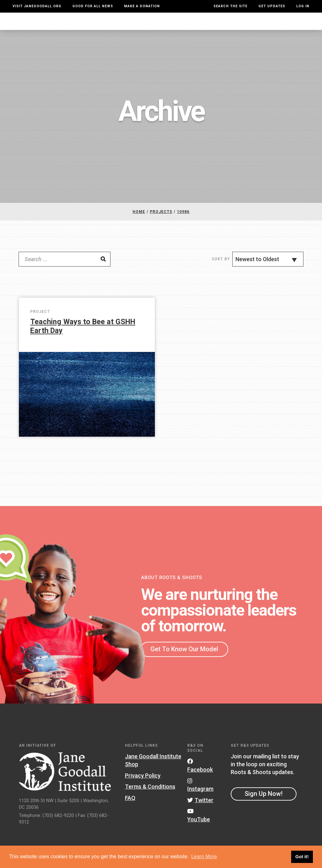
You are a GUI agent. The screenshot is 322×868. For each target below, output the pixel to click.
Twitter (200, 806)
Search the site (230, 6)
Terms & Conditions (150, 793)
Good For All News (93, 6)
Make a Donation (142, 6)
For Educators (150, 24)
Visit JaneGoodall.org (37, 6)
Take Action (288, 24)
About (82, 24)
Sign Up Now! (264, 800)
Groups (252, 24)
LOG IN (303, 6)
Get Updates (272, 6)
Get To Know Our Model (184, 655)
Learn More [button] (204, 857)
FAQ (130, 804)
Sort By (221, 265)
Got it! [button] (302, 857)
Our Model (190, 24)
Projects (223, 24)
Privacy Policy (143, 782)
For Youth (109, 24)
